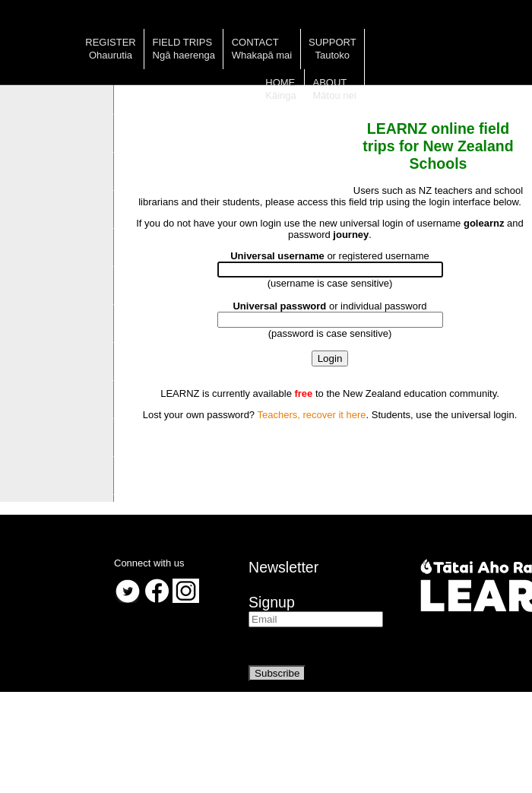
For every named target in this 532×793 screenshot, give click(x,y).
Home (280, 82)
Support (332, 42)
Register (110, 42)
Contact (255, 42)
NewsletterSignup (283, 585)
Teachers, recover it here (311, 415)
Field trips (183, 42)
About (330, 82)
